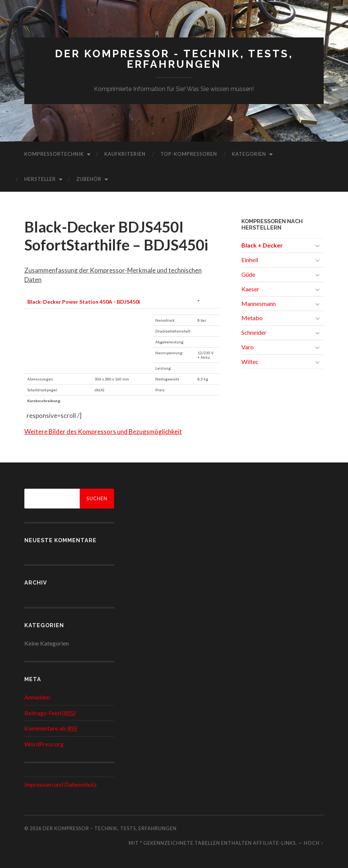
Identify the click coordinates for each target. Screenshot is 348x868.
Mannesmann (259, 304)
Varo (248, 347)
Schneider (254, 332)
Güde (248, 274)
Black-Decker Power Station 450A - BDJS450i (84, 302)
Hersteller (40, 179)
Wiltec (250, 362)
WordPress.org (44, 744)
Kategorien (249, 154)
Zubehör (89, 179)
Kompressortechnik (54, 154)
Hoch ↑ (314, 843)
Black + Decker (262, 245)
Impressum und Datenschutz (61, 784)
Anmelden (37, 697)
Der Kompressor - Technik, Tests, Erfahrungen (174, 59)
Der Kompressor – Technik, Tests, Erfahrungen (110, 828)
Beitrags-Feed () (50, 713)
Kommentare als (51, 728)
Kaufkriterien (125, 154)
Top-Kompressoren (189, 154)
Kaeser (250, 289)
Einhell (250, 260)
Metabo (252, 318)
